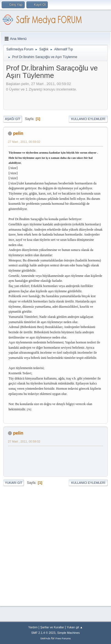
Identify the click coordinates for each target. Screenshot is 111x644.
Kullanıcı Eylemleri (88, 119)
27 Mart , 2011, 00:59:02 (24, 142)
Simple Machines (68, 633)
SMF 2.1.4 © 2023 (43, 633)
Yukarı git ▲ (75, 627)
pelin (18, 133)
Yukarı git (14, 483)
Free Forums (63, 638)
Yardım (33, 627)
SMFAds (45, 638)
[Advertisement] (59, 99)
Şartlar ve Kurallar (52, 627)
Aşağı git (13, 119)
